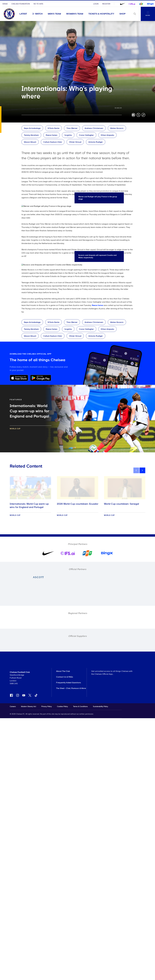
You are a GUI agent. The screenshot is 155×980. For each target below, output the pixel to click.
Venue (5, 4)
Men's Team (54, 14)
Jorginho (68, 135)
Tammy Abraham (31, 135)
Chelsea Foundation (21, 4)
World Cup (15, 429)
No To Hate (38, 4)
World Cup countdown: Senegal (121, 504)
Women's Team (75, 14)
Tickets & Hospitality (101, 14)
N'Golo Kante (54, 128)
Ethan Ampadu (107, 135)
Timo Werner (72, 128)
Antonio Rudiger (96, 142)
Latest (23, 14)
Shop (122, 14)
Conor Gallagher (86, 135)
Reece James (52, 135)
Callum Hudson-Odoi (53, 142)
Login (96, 4)
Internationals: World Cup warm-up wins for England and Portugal (29, 506)
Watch (37, 14)
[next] (142, 470)
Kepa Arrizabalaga (32, 128)
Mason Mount (30, 142)
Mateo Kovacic (117, 128)
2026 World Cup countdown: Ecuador (78, 504)
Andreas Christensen (94, 128)
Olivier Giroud (75, 142)
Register (106, 4)
